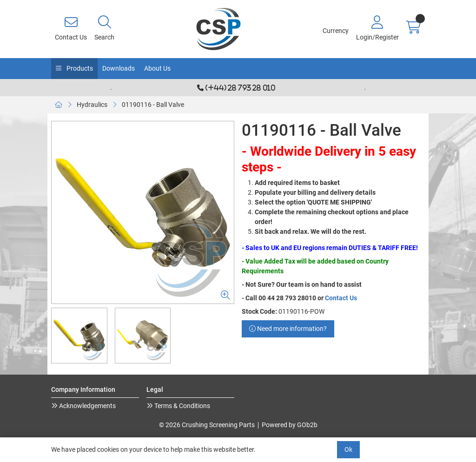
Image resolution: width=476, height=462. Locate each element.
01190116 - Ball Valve (153, 105)
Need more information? (288, 329)
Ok (348, 449)
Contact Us (341, 298)
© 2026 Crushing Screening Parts (207, 425)
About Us (157, 68)
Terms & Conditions (182, 406)
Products (79, 68)
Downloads (119, 68)
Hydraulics (92, 105)
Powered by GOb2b (290, 425)
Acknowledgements (87, 406)
